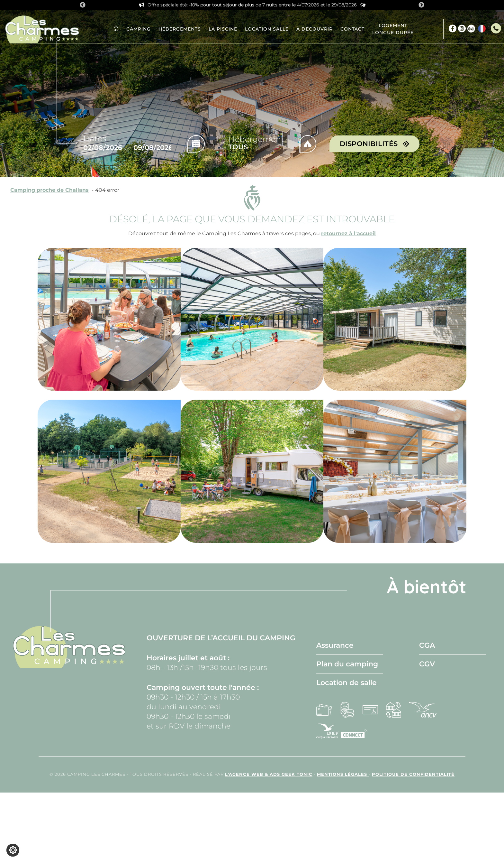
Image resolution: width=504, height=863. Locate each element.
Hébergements (180, 29)
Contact (352, 29)
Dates (95, 139)
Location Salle (267, 29)
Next (421, 5)
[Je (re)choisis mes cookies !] (13, 850)
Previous (83, 5)
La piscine (223, 29)
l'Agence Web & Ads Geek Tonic (269, 774)
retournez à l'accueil (348, 233)
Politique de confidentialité (413, 774)
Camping (139, 29)
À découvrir (315, 29)
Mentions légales (343, 774)
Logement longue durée (393, 29)
